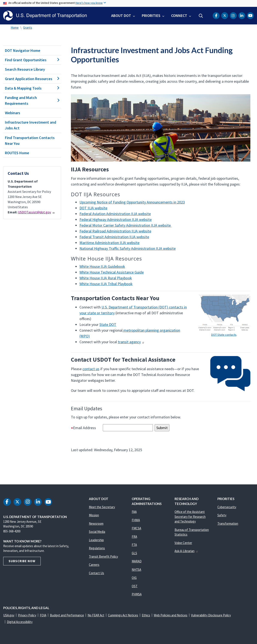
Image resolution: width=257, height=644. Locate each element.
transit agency (131, 342)
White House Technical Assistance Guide (112, 272)
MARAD (137, 561)
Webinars (13, 113)
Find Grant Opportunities (32, 60)
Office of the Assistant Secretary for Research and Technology (190, 517)
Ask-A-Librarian (186, 551)
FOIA (43, 615)
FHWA (136, 520)
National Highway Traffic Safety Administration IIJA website (128, 248)
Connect (179, 16)
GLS (134, 553)
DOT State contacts (224, 335)
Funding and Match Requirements (32, 100)
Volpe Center (183, 543)
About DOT (121, 16)
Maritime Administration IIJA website (109, 243)
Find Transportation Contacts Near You (30, 141)
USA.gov (9, 615)
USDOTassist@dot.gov (36, 212)
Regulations (97, 548)
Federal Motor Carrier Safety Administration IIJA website (126, 225)
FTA (134, 545)
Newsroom (96, 523)
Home (15, 28)
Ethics (146, 615)
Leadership (96, 540)
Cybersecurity (227, 507)
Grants (28, 28)
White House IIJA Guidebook (102, 266)
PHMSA (137, 594)
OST (135, 586)
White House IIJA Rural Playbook (106, 278)
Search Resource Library (25, 69)
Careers (94, 565)
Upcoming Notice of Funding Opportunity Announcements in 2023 (132, 202)
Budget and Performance (67, 615)
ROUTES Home (17, 153)
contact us (91, 369)
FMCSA (136, 528)
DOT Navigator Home (23, 50)
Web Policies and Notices (171, 615)
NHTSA (136, 570)
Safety (222, 515)
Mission (94, 515)
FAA (134, 512)
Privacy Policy (27, 615)
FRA (134, 537)
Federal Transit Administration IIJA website (114, 237)
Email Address (86, 428)
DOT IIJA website (93, 208)
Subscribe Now (22, 561)
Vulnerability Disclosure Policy (211, 615)
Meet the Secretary (102, 507)
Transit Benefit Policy (103, 556)
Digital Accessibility (20, 622)
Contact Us (96, 573)
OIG (134, 578)
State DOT (108, 324)
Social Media (97, 532)
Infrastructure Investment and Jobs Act (31, 125)
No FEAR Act (96, 615)
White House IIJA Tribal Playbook (106, 284)
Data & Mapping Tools (32, 88)
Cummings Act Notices (123, 615)
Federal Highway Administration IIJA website (116, 219)
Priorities (151, 16)
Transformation (228, 523)
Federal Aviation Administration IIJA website (115, 214)
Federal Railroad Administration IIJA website (115, 231)
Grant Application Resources (32, 79)
